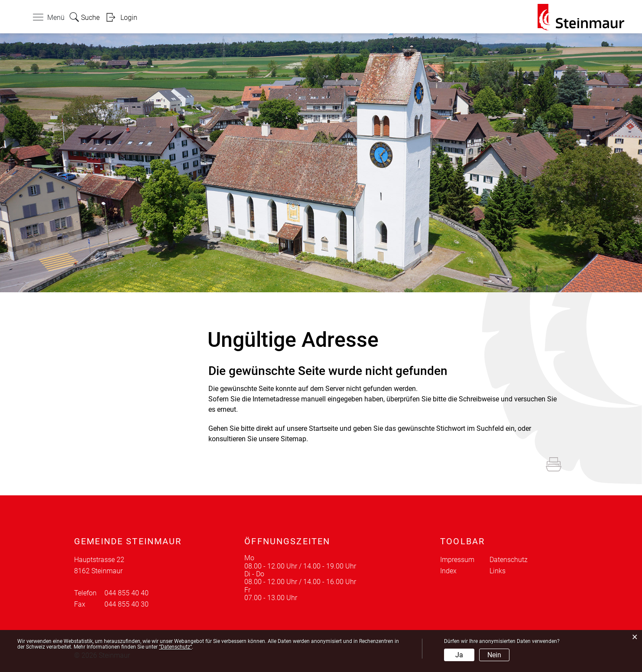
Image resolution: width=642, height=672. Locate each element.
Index (448, 571)
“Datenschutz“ (175, 647)
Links (498, 571)
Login (129, 18)
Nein (494, 655)
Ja (459, 655)
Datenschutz (509, 560)
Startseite (323, 428)
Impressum (457, 560)
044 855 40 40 (126, 593)
